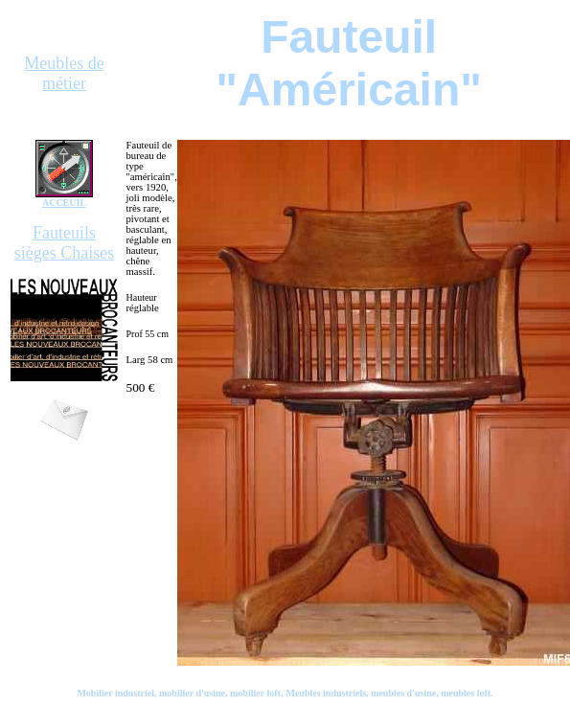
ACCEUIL (64, 203)
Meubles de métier (64, 73)
